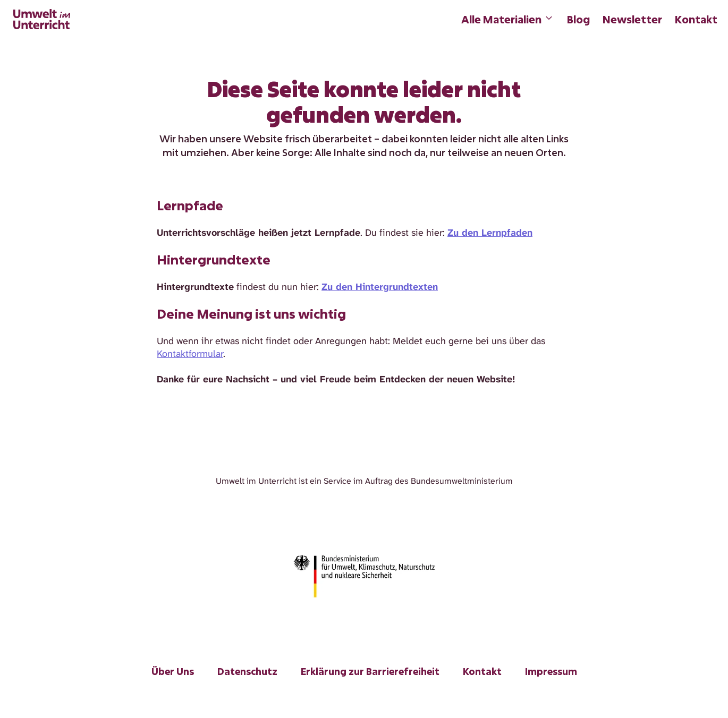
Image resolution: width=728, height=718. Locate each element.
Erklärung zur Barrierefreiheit (370, 671)
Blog (578, 19)
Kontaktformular (190, 354)
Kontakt (696, 19)
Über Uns (173, 671)
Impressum (551, 671)
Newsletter (632, 19)
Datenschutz (247, 671)
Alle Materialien (508, 19)
